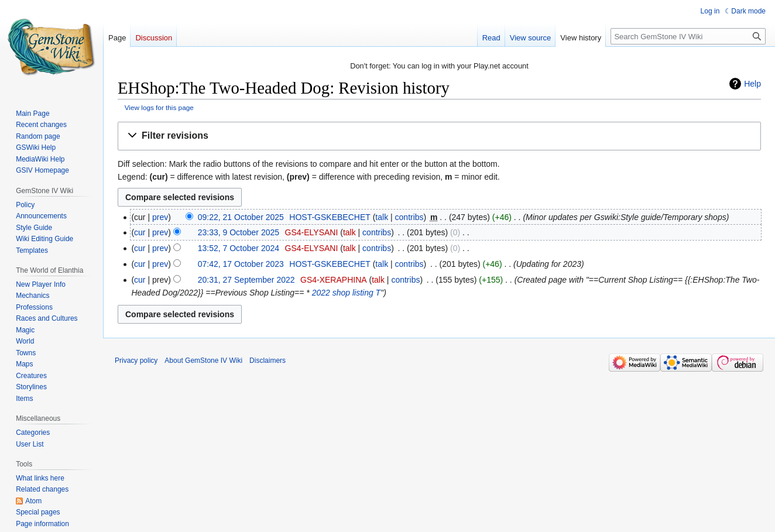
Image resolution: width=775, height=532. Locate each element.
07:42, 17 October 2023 (241, 264)
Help (752, 84)
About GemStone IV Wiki (203, 361)
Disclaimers (268, 361)
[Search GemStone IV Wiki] (688, 36)
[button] (439, 136)
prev (160, 217)
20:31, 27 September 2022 (246, 280)
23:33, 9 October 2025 (239, 232)
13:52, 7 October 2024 (239, 248)
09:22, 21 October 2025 (241, 217)
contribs (409, 217)
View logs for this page (159, 107)
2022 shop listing (343, 293)
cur (140, 232)
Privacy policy (136, 361)
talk (382, 217)
